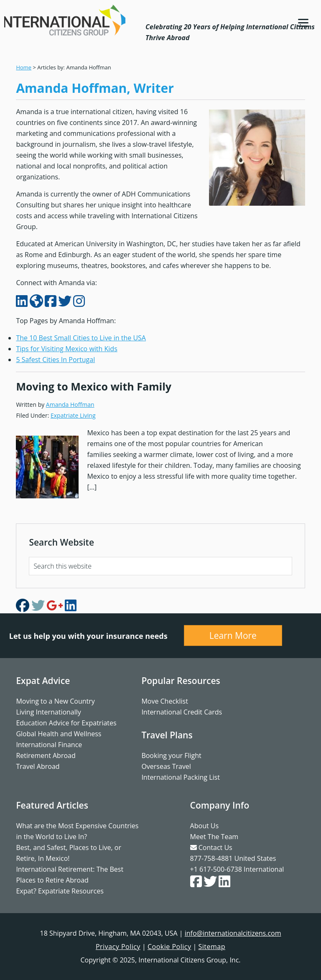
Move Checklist (165, 701)
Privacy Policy (118, 947)
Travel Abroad (38, 766)
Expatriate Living (73, 415)
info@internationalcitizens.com (233, 933)
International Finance (49, 745)
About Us (205, 826)
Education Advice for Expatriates (66, 723)
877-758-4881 (211, 858)
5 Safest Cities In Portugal (55, 360)
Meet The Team (214, 837)
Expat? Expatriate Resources (60, 891)
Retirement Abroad (46, 755)
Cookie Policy (169, 947)
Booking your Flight (171, 755)
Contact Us (211, 847)
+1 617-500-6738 (216, 869)
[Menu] (303, 22)
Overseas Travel (166, 766)
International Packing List (180, 777)
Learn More (233, 635)
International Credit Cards (182, 712)
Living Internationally (48, 712)
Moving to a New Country (55, 701)
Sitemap (212, 947)
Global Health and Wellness (59, 734)
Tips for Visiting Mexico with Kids (66, 349)
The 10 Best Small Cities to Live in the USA (81, 338)
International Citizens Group (65, 20)
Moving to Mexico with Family (94, 386)
